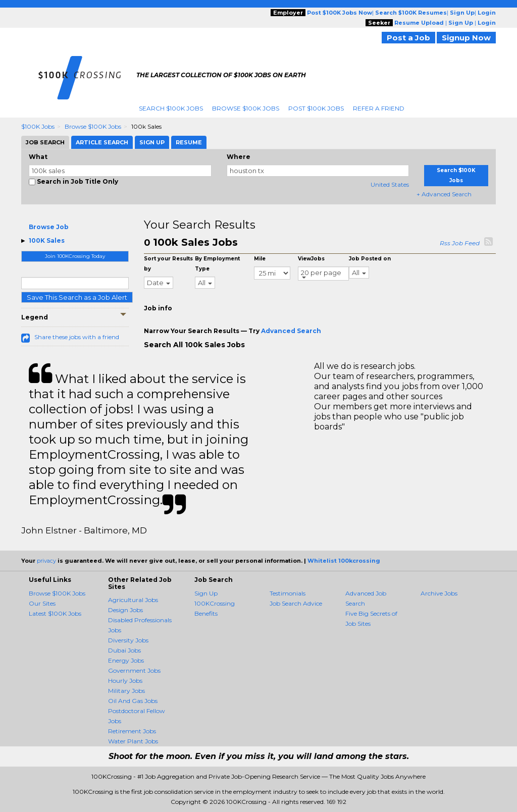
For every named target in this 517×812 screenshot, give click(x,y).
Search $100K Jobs (171, 108)
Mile (260, 259)
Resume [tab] (189, 142)
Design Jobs (125, 610)
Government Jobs (134, 670)
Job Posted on (370, 259)
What (38, 157)
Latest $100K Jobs (55, 613)
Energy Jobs (126, 660)
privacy (46, 561)
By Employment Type (217, 264)
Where (239, 157)
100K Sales (47, 240)
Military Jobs (126, 691)
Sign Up (206, 593)
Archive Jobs (439, 593)
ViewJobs (311, 259)
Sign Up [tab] (152, 142)
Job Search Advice (296, 603)
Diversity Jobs (128, 640)
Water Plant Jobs (133, 741)
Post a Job (408, 38)
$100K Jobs (38, 126)
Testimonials (288, 593)
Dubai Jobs (124, 650)
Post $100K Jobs (316, 108)
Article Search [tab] (102, 142)
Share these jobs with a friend (77, 337)
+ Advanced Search (444, 194)
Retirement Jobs (132, 731)
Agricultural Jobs (133, 600)
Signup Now (466, 38)
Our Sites (42, 603)
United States (390, 184)
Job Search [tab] (45, 142)
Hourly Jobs (125, 681)
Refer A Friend (379, 108)
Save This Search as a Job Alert (77, 297)
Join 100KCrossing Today (75, 256)
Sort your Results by (168, 264)
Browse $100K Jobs (246, 108)
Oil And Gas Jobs (133, 701)
